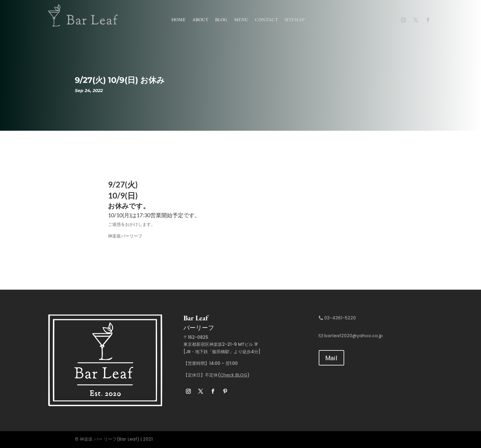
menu (241, 19)
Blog (221, 19)
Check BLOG (234, 375)
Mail (331, 358)
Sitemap (295, 19)
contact (266, 19)
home (179, 19)
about (200, 19)
